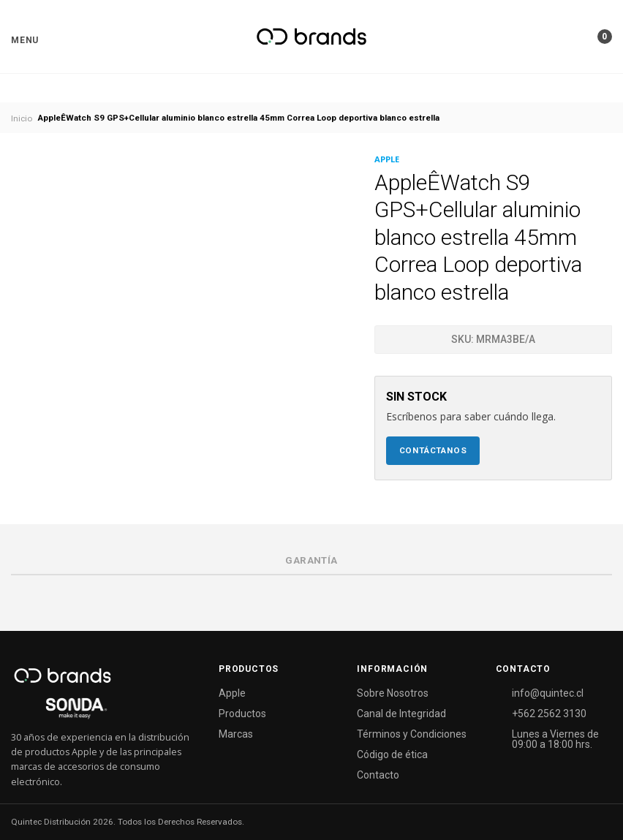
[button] (25, 40)
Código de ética (392, 754)
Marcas (236, 734)
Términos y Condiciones (412, 734)
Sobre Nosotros (393, 693)
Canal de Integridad (401, 714)
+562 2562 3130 (549, 714)
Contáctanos (433, 450)
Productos (242, 714)
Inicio (22, 118)
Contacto (378, 775)
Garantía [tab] (311, 560)
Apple (232, 693)
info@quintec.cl (548, 693)
